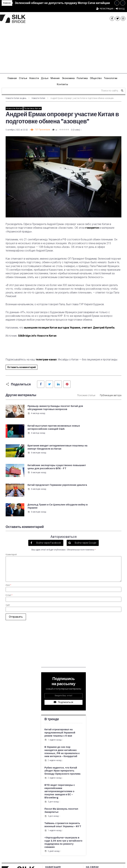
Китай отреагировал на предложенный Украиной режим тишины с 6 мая (60, 673)
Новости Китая (38, 98)
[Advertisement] (63, 50)
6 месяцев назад (36, 439)
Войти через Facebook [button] (48, 484)
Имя (8, 526)
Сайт (8, 546)
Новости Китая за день (16, 98)
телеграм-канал (46, 360)
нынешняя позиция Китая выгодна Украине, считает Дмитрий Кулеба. (70, 328)
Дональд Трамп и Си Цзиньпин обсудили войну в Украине (104, 449)
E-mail (9, 536)
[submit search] (122, 91)
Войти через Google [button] (85, 484)
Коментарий (11, 495)
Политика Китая (32, 108)
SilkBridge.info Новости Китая (37, 336)
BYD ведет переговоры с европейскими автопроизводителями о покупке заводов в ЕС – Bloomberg (60, 732)
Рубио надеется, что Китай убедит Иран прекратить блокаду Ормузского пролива (63, 712)
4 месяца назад (36, 420)
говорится (92, 228)
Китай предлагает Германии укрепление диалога (41, 449)
